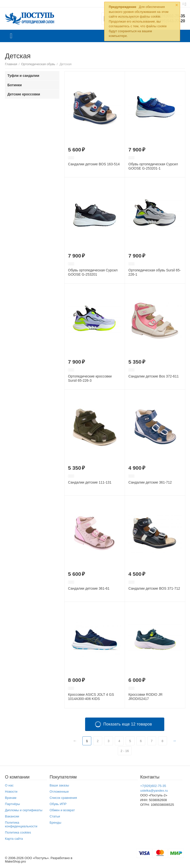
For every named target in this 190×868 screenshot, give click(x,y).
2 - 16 (125, 751)
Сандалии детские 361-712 (150, 482)
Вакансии (12, 816)
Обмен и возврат (62, 810)
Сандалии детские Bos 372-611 (154, 376)
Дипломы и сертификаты (24, 810)
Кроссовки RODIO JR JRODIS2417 (145, 697)
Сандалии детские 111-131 (90, 482)
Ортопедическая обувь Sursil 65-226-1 (155, 272)
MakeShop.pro (15, 861)
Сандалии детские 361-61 (89, 588)
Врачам (11, 798)
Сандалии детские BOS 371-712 (154, 588)
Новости (11, 792)
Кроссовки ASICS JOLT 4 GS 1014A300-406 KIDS (91, 697)
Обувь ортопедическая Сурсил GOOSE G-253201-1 (153, 166)
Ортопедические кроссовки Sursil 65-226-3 (90, 378)
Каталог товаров (11, 36)
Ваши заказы (59, 785)
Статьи (55, 816)
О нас (9, 785)
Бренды (55, 823)
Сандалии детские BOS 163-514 (94, 164)
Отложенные (59, 792)
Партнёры (12, 804)
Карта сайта (14, 839)
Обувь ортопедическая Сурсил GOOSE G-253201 (93, 272)
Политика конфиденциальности (21, 824)
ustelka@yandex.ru (154, 791)
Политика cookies (18, 832)
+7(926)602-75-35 (153, 786)
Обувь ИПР (58, 804)
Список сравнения (63, 798)
